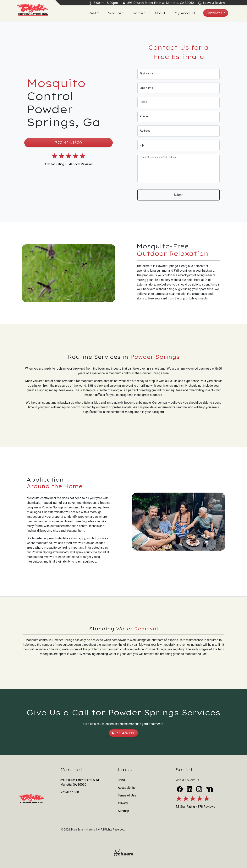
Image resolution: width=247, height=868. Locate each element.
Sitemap (123, 811)
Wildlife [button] (115, 13)
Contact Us (216, 13)
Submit (179, 195)
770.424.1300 (69, 143)
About (160, 13)
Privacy (123, 803)
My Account (185, 13)
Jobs (121, 780)
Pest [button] (93, 13)
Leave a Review (212, 3)
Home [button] (138, 13)
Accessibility (127, 788)
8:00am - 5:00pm (104, 3)
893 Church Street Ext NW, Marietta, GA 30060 (159, 3)
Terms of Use (127, 795)
